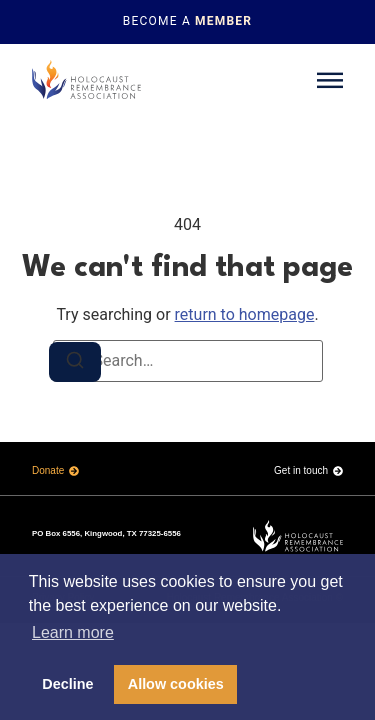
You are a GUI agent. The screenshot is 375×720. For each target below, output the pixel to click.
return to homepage (245, 314)
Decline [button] (67, 684)
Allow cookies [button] (176, 684)
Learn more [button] (73, 632)
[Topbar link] (187, 22)
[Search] (75, 362)
